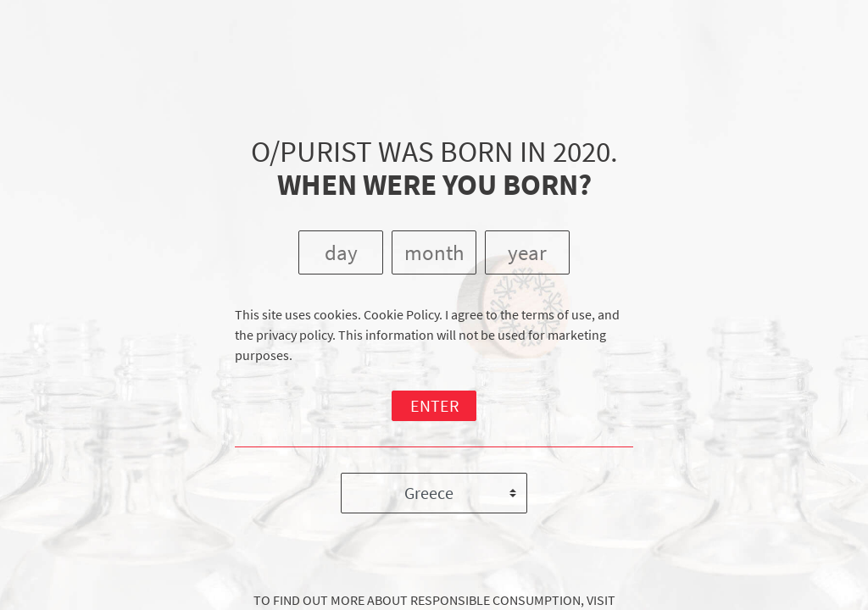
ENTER (434, 405)
